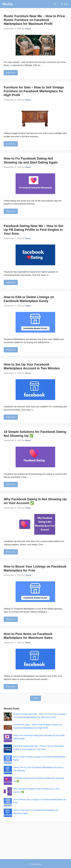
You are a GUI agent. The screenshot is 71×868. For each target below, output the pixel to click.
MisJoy (8, 4)
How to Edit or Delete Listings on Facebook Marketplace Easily (29, 299)
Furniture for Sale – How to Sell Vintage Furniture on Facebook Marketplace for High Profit (34, 91)
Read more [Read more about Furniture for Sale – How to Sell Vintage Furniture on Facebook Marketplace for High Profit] (11, 144)
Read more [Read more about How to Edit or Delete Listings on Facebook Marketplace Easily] (11, 350)
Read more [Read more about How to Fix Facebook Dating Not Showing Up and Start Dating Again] (11, 211)
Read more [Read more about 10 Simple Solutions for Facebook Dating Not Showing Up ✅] (11, 484)
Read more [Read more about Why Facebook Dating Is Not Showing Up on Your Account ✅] (11, 552)
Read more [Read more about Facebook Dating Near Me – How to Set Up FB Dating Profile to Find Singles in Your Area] (11, 282)
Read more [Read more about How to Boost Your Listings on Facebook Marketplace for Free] (11, 619)
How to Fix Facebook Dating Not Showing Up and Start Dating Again (31, 160)
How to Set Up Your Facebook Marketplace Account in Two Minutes (32, 366)
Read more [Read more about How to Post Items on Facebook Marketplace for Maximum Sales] (11, 687)
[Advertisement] (35, 839)
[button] (55, 4)
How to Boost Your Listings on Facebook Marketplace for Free (35, 568)
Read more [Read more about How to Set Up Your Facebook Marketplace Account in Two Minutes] (11, 417)
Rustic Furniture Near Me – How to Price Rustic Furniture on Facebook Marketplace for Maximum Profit (34, 20)
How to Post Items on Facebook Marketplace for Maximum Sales (28, 636)
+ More (35, 698)
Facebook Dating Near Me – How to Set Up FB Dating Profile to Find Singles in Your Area (33, 230)
